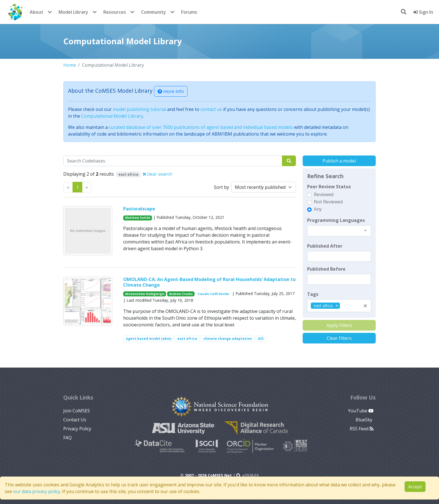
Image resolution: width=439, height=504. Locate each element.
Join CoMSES (77, 411)
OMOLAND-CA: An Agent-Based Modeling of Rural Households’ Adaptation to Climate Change (209, 282)
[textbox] (339, 256)
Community (154, 12)
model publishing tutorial (139, 109)
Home (70, 65)
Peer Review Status (329, 187)
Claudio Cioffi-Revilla (213, 294)
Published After (325, 246)
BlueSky (365, 420)
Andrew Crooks (181, 294)
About (37, 12)
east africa (187, 339)
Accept (415, 487)
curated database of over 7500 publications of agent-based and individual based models (201, 127)
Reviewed (324, 194)
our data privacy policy (37, 491)
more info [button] (171, 91)
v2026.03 (247, 475)
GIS (261, 339)
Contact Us (75, 420)
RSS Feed (362, 429)
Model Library (73, 12)
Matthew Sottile (138, 218)
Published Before (326, 269)
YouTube (361, 411)
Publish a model (339, 161)
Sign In (423, 12)
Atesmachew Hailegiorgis (145, 294)
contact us (211, 109)
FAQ (67, 438)
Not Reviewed (328, 202)
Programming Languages (336, 220)
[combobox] (339, 231)
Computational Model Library (112, 116)
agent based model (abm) (149, 339)
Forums (189, 12)
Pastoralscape (139, 209)
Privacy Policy (77, 429)
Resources (115, 12)
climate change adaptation (228, 339)
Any (318, 209)
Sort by (221, 187)
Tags (313, 294)
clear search (157, 174)
